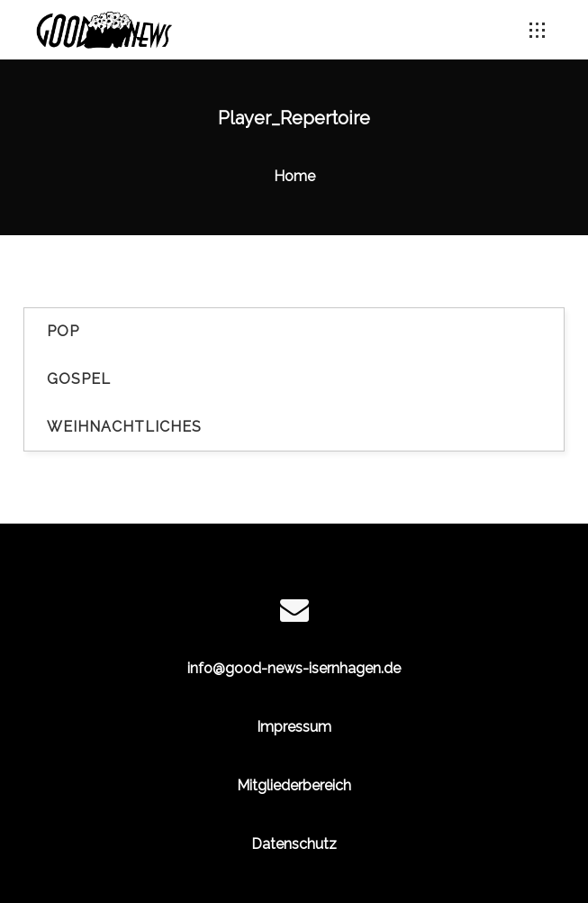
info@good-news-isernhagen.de (294, 668)
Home (294, 176)
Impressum (294, 727)
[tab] (294, 332)
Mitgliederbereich (294, 785)
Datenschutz (294, 844)
